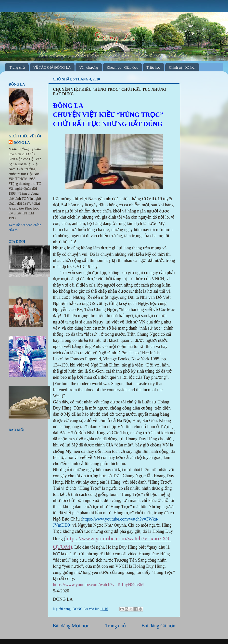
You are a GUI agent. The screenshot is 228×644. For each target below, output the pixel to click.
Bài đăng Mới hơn (71, 626)
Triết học (154, 67)
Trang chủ (17, 67)
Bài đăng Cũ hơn (158, 626)
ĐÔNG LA (81, 609)
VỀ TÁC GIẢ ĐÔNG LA (52, 67)
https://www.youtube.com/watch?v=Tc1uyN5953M (98, 585)
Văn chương (89, 67)
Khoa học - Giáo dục (122, 67)
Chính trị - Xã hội (182, 67)
